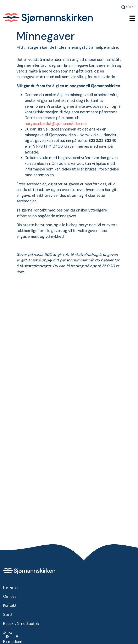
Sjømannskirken (50, 18)
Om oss (10, 597)
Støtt (8, 615)
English (131, 6)
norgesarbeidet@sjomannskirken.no (56, 124)
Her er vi (10, 587)
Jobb (8, 633)
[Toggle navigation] (132, 18)
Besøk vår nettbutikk (21, 624)
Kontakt (10, 605)
